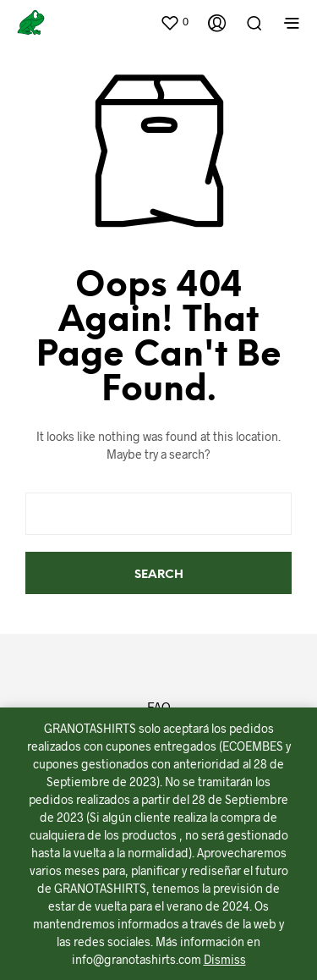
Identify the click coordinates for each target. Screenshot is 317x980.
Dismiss (225, 959)
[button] (174, 22)
